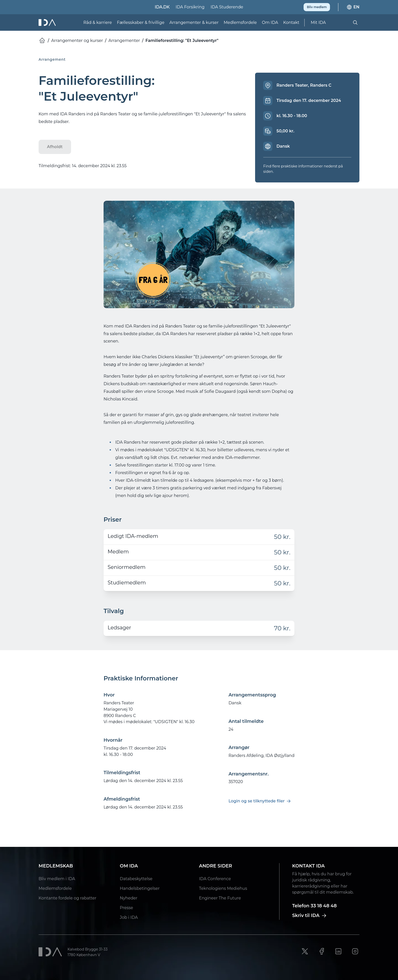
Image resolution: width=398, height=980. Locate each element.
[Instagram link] (355, 951)
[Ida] (48, 22)
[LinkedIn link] (338, 951)
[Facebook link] (322, 951)
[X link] (305, 951)
